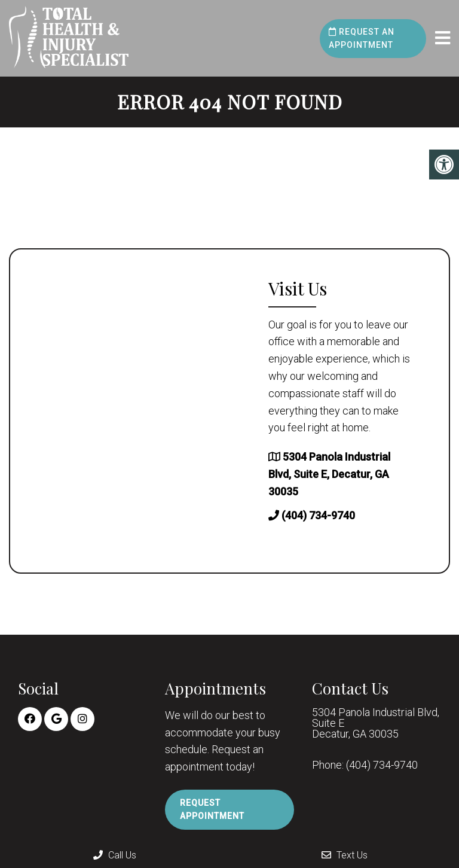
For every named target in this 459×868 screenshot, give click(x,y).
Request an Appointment (362, 38)
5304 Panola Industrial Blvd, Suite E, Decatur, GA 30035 (329, 474)
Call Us (115, 855)
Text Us (345, 855)
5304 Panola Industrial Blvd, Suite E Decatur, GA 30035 (376, 723)
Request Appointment (212, 809)
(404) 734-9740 (318, 515)
